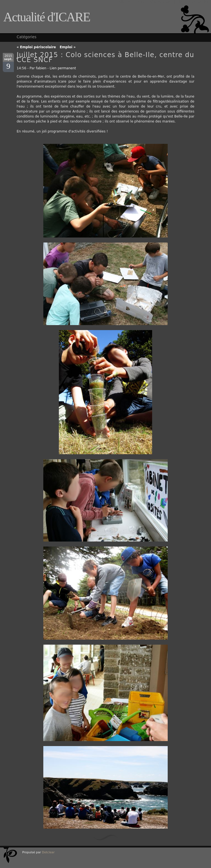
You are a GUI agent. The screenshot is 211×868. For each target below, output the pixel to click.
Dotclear (48, 852)
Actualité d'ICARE (47, 17)
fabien (41, 68)
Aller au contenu (132, 2)
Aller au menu (161, 2)
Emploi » (68, 47)
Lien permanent (63, 68)
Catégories (27, 37)
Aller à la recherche (192, 2)
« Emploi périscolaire (36, 47)
